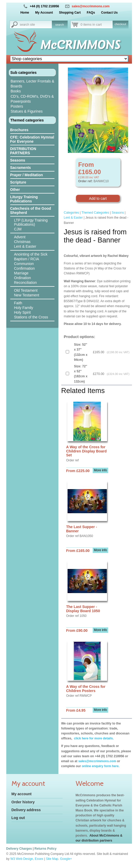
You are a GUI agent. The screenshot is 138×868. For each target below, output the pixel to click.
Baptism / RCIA (27, 259)
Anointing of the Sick (31, 254)
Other (15, 190)
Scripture (18, 182)
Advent (20, 237)
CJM (18, 229)
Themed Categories (95, 213)
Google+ (66, 859)
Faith (18, 303)
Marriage (21, 273)
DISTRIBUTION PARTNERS (23, 151)
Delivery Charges (19, 849)
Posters (17, 106)
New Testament (27, 295)
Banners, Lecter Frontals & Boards (33, 84)
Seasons (18, 160)
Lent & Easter (25, 246)
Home (25, 13)
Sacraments (21, 168)
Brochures (19, 130)
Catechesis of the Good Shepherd (31, 211)
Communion (24, 264)
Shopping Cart (70, 13)
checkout (120, 24)
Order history (23, 802)
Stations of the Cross (31, 317)
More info (100, 470)
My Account (44, 13)
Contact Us (109, 13)
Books (16, 91)
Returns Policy (46, 849)
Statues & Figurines (27, 111)
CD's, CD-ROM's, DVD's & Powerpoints (32, 99)
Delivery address (26, 810)
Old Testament (26, 290)
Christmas (22, 242)
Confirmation (24, 268)
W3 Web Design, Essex (27, 859)
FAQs (91, 13)
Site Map (52, 859)
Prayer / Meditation (27, 175)
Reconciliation (26, 283)
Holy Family (24, 308)
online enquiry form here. (101, 766)
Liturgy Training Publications (24, 199)
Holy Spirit (23, 312)
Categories (71, 213)
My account (22, 794)
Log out (18, 818)
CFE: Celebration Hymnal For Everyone (32, 139)
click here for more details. (93, 738)
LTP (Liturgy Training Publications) (31, 222)
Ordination (23, 278)
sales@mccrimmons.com (91, 6)
